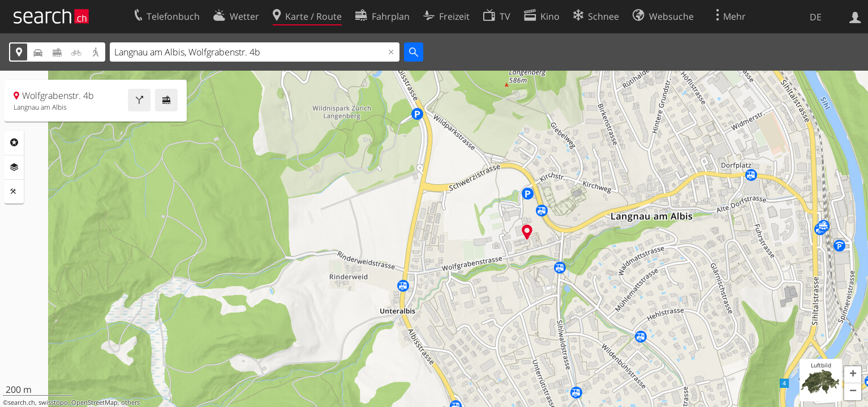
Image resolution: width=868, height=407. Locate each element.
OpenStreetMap (94, 402)
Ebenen (14, 167)
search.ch (22, 402)
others (130, 402)
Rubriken (14, 142)
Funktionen (14, 192)
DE (816, 17)
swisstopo (53, 402)
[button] (853, 375)
